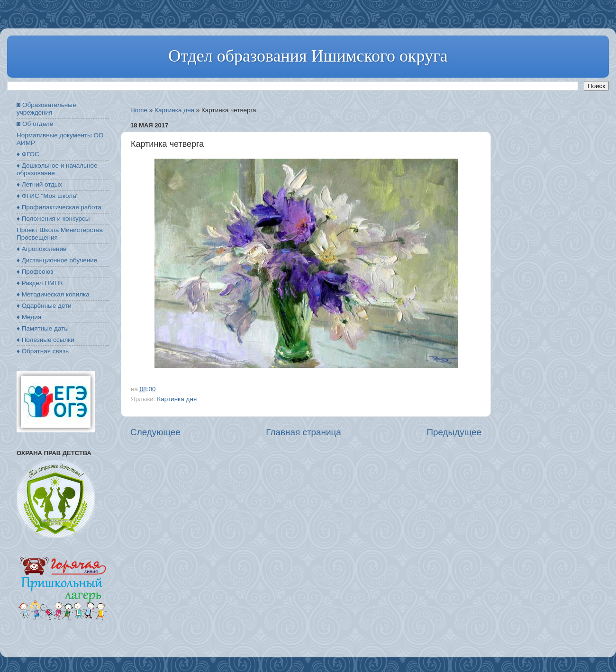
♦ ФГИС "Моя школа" (47, 196)
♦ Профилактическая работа (59, 207)
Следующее (155, 432)
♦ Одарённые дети (44, 306)
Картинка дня (174, 110)
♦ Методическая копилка (53, 294)
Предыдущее (454, 432)
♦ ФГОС (28, 154)
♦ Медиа (29, 317)
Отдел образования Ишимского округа (308, 56)
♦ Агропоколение (42, 249)
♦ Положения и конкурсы (53, 219)
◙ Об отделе (35, 124)
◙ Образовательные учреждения (46, 109)
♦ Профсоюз (35, 272)
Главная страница (303, 432)
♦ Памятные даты (43, 328)
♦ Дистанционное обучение (57, 260)
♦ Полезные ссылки (45, 340)
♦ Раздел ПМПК (40, 283)
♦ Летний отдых (39, 184)
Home (139, 110)
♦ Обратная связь (43, 351)
